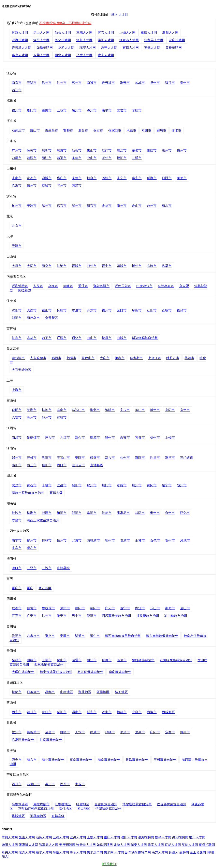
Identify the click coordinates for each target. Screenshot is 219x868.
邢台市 (83, 130)
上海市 (17, 390)
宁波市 (32, 206)
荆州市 (137, 485)
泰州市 (185, 83)
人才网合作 (122, 852)
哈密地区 (83, 804)
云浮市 (137, 158)
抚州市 (155, 438)
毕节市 (80, 636)
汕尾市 (17, 158)
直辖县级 (97, 465)
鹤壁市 (95, 458)
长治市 (62, 266)
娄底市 (17, 520)
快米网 (109, 852)
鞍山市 (47, 310)
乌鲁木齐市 (20, 804)
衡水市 (176, 130)
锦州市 (107, 310)
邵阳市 (77, 513)
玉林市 (140, 540)
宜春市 (140, 438)
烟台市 (92, 178)
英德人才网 (152, 48)
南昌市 (17, 438)
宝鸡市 (47, 712)
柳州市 (32, 540)
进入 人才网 (120, 15)
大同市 (32, 266)
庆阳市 (155, 732)
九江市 (65, 438)
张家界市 (123, 513)
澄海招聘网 (20, 40)
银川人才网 (84, 40)
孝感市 (122, 485)
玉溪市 (47, 660)
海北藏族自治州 (53, 760)
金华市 (107, 206)
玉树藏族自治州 (165, 760)
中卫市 (80, 784)
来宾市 (17, 548)
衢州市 (122, 206)
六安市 (17, 417)
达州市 (47, 616)
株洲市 (32, 513)
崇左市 (32, 548)
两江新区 (45, 588)
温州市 (47, 206)
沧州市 (146, 130)
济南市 (17, 178)
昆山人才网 (41, 33)
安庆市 (125, 410)
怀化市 (185, 513)
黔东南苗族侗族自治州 (162, 636)
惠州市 (167, 150)
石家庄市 (18, 130)
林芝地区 (121, 692)
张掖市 (110, 732)
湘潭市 (47, 513)
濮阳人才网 (170, 33)
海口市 (17, 568)
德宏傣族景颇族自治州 (56, 672)
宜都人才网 (131, 48)
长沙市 (17, 513)
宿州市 (185, 410)
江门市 (107, 150)
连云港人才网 (21, 48)
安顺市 (65, 636)
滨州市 (62, 186)
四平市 (47, 338)
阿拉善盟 (25, 290)
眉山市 (185, 608)
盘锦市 (167, 310)
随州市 (182, 485)
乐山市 (155, 608)
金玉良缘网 (198, 852)
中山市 (92, 158)
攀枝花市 (48, 608)
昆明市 (17, 660)
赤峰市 (68, 286)
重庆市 (17, 588)
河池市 (185, 540)
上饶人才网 (127, 33)
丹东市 (92, 310)
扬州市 (155, 83)
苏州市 (77, 83)
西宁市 (17, 760)
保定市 (98, 130)
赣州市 (110, 438)
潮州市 (107, 158)
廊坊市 (161, 130)
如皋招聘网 (45, 48)
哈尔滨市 (18, 358)
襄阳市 (77, 485)
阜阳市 (170, 410)
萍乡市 (50, 438)
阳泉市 (47, 266)
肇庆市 (152, 150)
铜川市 (32, 712)
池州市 (47, 417)
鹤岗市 (71, 358)
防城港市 (93, 540)
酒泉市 (140, 732)
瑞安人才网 (88, 48)
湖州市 (77, 206)
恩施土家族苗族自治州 (28, 493)
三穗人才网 (84, 33)
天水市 (80, 732)
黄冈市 (152, 485)
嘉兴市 (62, 206)
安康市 (137, 712)
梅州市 (182, 150)
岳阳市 (92, 513)
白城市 (122, 338)
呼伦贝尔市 (123, 286)
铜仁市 (95, 636)
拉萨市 (17, 692)
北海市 (77, 540)
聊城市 (47, 186)
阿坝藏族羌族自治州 (116, 616)
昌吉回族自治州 (106, 804)
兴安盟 (184, 286)
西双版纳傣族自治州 (49, 664)
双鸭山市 (88, 358)
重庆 (30, 588)
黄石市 (32, 485)
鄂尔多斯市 (101, 286)
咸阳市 (62, 712)
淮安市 (125, 83)
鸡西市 (56, 358)
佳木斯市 (136, 358)
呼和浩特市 (20, 286)
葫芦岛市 (33, 318)
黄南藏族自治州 (81, 760)
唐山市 (35, 130)
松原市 (107, 338)
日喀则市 (33, 692)
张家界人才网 (154, 40)
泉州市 (77, 110)
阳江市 (47, 158)
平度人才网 (84, 55)
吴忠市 (50, 784)
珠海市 (62, 150)
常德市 (107, 513)
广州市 (17, 150)
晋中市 (107, 266)
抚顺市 (62, 310)
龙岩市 (122, 110)
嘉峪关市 (33, 732)
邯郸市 (68, 130)
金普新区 (52, 318)
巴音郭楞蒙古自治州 (172, 804)
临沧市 (122, 660)
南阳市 (17, 465)
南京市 (17, 83)
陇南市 (185, 732)
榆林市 (122, 712)
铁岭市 (182, 310)
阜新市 (137, 310)
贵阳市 (17, 636)
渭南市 (77, 712)
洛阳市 (47, 458)
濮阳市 (140, 458)
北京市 (17, 226)
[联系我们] (110, 864)
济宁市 (122, 178)
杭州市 (17, 206)
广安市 (32, 616)
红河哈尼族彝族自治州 (176, 660)
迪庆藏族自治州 (120, 672)
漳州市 (92, 110)
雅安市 (62, 616)
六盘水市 (33, 636)
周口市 (62, 465)
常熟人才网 (20, 33)
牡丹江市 (173, 358)
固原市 (65, 784)
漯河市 (170, 458)
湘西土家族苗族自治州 (43, 520)
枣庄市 (62, 178)
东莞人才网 (41, 55)
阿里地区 (103, 692)
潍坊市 (107, 178)
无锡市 (32, 83)
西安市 (17, 712)
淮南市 (62, 410)
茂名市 (137, 150)
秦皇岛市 (52, 130)
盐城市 (140, 83)
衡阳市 (62, 513)
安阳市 (80, 458)
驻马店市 (78, 465)
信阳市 (47, 465)
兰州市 (17, 732)
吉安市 (125, 438)
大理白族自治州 (23, 672)
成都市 (17, 608)
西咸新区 (168, 712)
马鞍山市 (78, 410)
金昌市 (50, 732)
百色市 (155, 540)
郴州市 (155, 513)
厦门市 (32, 110)
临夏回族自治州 (23, 740)
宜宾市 (17, 616)
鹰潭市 (95, 438)
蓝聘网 (184, 852)
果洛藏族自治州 (137, 760)
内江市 (140, 608)
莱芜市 (182, 178)
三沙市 (47, 568)
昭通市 (77, 660)
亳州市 (32, 417)
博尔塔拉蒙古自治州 (137, 804)
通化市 (77, 338)
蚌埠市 (47, 410)
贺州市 (170, 540)
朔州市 (92, 266)
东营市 (77, 178)
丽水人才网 (63, 55)
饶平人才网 (41, 40)
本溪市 (77, 310)
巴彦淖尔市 (144, 286)
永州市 (170, 513)
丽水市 (167, 206)
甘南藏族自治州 (51, 740)
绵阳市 (95, 608)
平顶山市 (63, 458)
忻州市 (137, 266)
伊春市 (120, 358)
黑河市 (189, 358)
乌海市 (53, 286)
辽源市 (62, 338)
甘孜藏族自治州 (148, 616)
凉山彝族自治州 (176, 616)
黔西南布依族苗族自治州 (123, 636)
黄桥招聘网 (174, 48)
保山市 (62, 660)
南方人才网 (160, 852)
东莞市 (77, 158)
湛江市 (122, 150)
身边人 (174, 852)
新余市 (80, 438)
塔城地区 (18, 816)
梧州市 (62, 540)
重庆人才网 (149, 33)
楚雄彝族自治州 (143, 660)
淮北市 (95, 410)
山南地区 (67, 692)
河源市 (32, 158)
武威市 (95, 732)
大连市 (32, 310)
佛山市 (92, 150)
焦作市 (125, 458)
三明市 (62, 110)
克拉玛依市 (41, 804)
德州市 (32, 186)
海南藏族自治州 (109, 760)
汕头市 (77, 150)
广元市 (110, 608)
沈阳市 (17, 310)
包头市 (38, 286)
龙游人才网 (66, 48)
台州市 (152, 206)
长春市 (17, 338)
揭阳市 (122, 158)
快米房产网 (95, 852)
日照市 (167, 178)
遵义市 (50, 636)
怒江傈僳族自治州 (90, 672)
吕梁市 (167, 266)
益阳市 (140, 513)
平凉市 (125, 732)
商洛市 (152, 712)
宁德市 (137, 110)
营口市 (122, 310)
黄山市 (140, 410)
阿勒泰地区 (38, 816)
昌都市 (50, 692)
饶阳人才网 (106, 40)
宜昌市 (62, 485)
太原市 (17, 266)
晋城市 (77, 266)
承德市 (131, 130)
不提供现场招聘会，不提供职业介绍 (65, 23)
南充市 (170, 608)
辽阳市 (152, 310)
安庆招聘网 (177, 40)
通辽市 (83, 286)
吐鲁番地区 (63, 804)
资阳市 (92, 616)
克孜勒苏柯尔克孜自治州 (36, 808)
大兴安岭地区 (21, 370)
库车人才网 (106, 55)
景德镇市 (33, 438)
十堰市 (47, 485)
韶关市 (32, 150)
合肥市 (17, 410)
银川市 (17, 784)
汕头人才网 (63, 33)
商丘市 (32, 465)
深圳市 (47, 150)
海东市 (32, 760)
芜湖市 (32, 410)
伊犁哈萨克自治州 (108, 808)
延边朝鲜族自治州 (145, 338)
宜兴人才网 (106, 33)
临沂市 (17, 186)
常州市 (62, 83)
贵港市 (125, 540)
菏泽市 (77, 186)
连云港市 (108, 83)
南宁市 (17, 540)
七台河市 (155, 358)
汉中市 (107, 712)
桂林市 (47, 540)
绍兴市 (92, 206)
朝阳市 (17, 318)
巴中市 (77, 616)
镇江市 (170, 83)
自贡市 (32, 608)
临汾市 (152, 266)
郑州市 (17, 458)
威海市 (152, 178)
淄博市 (47, 178)
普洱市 (107, 660)
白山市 (92, 338)
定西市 (170, 732)
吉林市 (32, 338)
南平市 (107, 110)
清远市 (62, 158)
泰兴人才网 (20, 55)
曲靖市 (32, 660)
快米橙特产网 (141, 852)
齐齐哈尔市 (38, 358)
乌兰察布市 (166, 286)
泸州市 (65, 608)
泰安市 (137, 178)
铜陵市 (110, 410)
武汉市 (17, 485)
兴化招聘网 (63, 40)
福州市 (17, 110)
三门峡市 (187, 458)
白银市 (65, 732)
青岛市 (32, 178)
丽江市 (92, 660)
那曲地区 (85, 692)
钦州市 (110, 540)
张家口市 (115, 130)
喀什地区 (65, 808)
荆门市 (107, 485)
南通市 (92, 83)
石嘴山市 (33, 784)
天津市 (17, 246)
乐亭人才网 (109, 48)
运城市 (122, 266)
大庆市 (105, 358)
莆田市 (47, 110)
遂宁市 (125, 608)
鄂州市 (92, 485)
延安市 (92, 712)
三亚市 (32, 568)
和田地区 (84, 808)
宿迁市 (17, 90)
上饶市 (170, 438)
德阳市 (80, 608)
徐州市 (47, 83)
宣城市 (62, 417)
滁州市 (155, 410)
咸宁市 (167, 485)
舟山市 (137, 206)
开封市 (32, 458)
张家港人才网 (129, 40)
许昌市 (155, 458)
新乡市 (110, 458)
